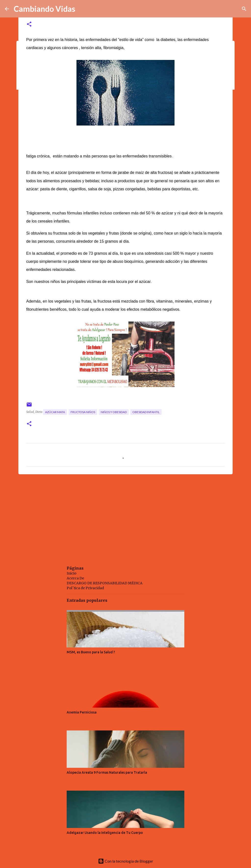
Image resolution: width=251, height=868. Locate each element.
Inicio (72, 573)
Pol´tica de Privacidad (85, 588)
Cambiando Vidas (44, 9)
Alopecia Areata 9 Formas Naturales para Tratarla (107, 772)
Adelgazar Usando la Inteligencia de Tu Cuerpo (105, 833)
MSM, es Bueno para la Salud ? (91, 652)
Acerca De (75, 578)
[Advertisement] (125, 516)
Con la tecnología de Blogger (126, 861)
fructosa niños (83, 412)
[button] (29, 24)
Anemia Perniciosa (82, 712)
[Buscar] (244, 9)
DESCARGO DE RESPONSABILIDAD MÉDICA (105, 583)
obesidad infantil (146, 412)
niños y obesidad (114, 412)
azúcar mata (55, 412)
